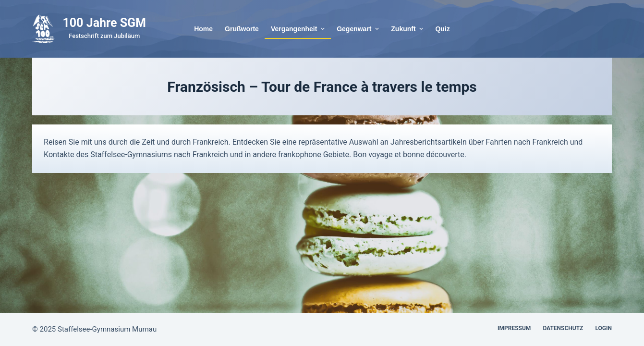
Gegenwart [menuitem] (359, 29)
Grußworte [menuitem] (242, 29)
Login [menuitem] (603, 328)
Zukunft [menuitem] (408, 29)
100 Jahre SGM (104, 23)
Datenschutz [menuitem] (563, 328)
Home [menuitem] (203, 29)
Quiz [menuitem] (442, 29)
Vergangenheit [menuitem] (299, 29)
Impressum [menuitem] (514, 328)
